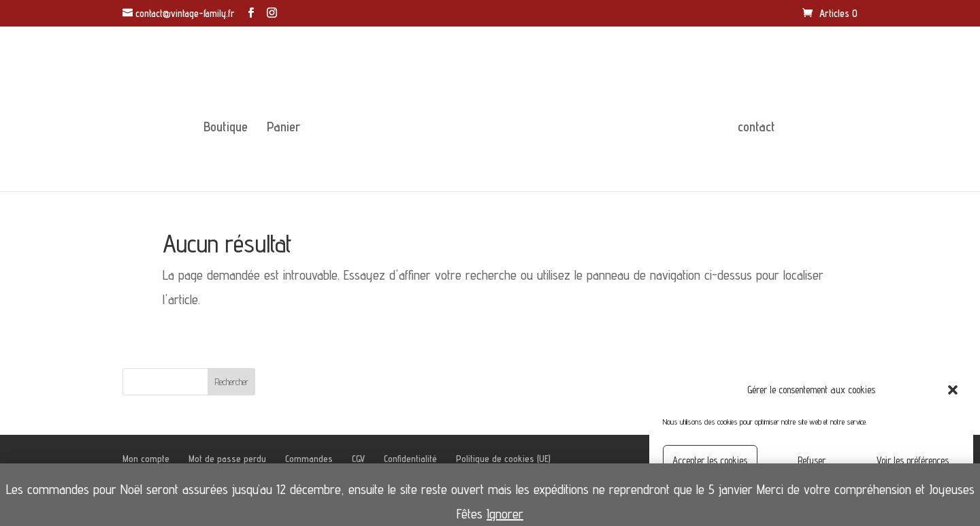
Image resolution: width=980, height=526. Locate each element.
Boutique (226, 128)
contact (756, 128)
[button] (953, 390)
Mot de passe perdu (227, 459)
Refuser (812, 460)
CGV (358, 459)
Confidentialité (410, 459)
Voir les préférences (913, 460)
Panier (283, 128)
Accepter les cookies (710, 460)
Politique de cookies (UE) (503, 459)
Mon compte (146, 459)
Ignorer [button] (505, 514)
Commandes (309, 459)
